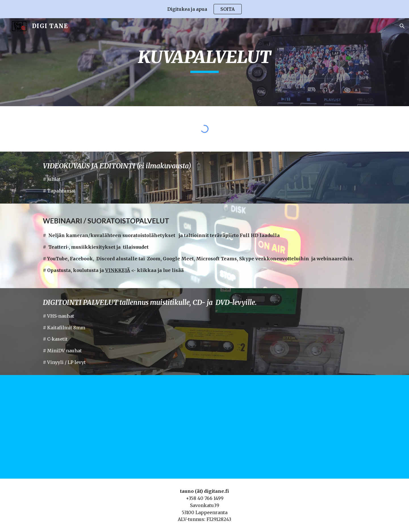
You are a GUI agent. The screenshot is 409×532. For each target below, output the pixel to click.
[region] (204, 9)
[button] (402, 26)
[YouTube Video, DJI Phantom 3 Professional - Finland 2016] (120, 427)
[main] (204, 62)
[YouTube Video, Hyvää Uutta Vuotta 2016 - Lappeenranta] (289, 427)
